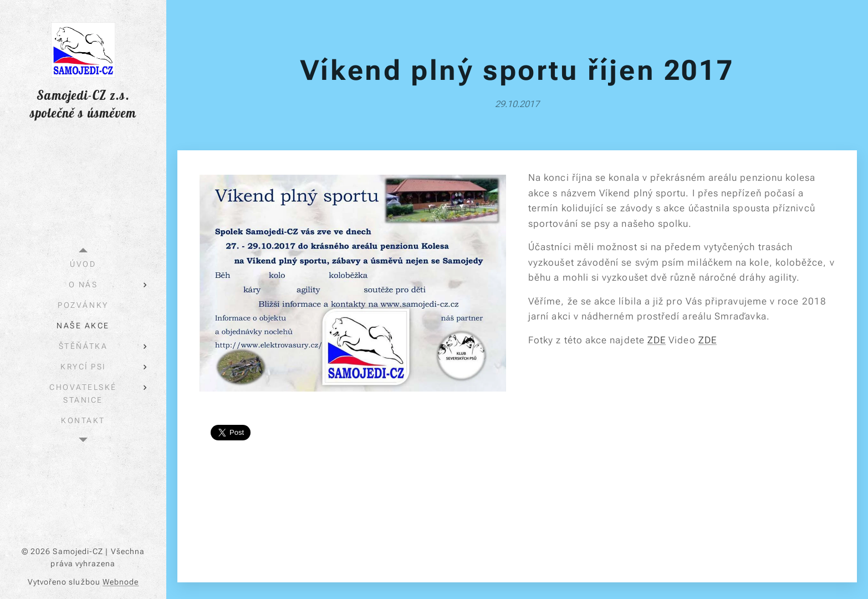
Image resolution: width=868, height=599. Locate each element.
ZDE (657, 340)
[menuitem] (83, 264)
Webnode (121, 582)
